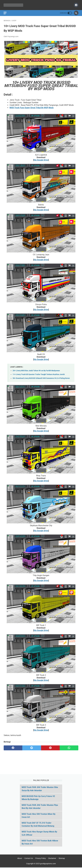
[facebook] (76, 5)
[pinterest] (50, 748)
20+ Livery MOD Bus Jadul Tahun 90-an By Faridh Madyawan (36, 371)
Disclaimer (52, 859)
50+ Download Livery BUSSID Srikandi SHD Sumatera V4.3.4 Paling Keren (41, 379)
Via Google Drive (41, 160)
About (20, 859)
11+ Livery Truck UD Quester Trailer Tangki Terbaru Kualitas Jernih (39, 375)
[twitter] (32, 748)
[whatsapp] (69, 748)
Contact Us (29, 859)
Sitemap (62, 859)
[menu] (5, 13)
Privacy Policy (41, 859)
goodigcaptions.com (48, 864)
